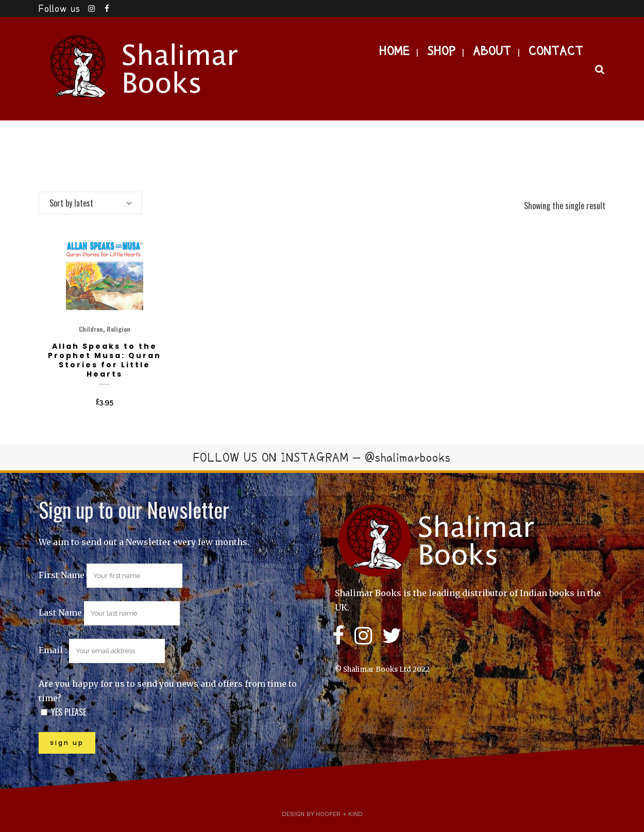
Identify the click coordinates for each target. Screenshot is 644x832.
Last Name (60, 613)
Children (91, 329)
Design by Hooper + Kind (322, 814)
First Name (62, 575)
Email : (102, 650)
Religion (118, 329)
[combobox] (90, 203)
